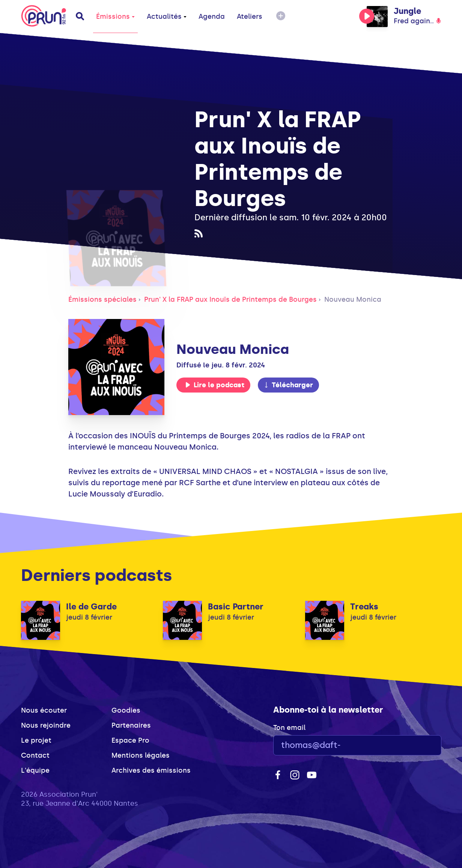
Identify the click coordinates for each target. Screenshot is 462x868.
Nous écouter (44, 710)
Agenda (212, 17)
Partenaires (131, 725)
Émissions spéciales (102, 299)
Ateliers (250, 17)
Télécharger (288, 385)
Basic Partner (236, 607)
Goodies (126, 710)
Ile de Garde (91, 607)
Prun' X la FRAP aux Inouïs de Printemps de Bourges (230, 299)
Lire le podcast (215, 385)
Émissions (115, 17)
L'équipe (35, 770)
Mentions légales (141, 755)
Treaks (364, 607)
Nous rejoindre (46, 725)
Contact (35, 755)
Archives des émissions (151, 770)
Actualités (167, 17)
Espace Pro (130, 740)
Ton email (289, 728)
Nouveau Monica (353, 299)
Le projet (36, 740)
